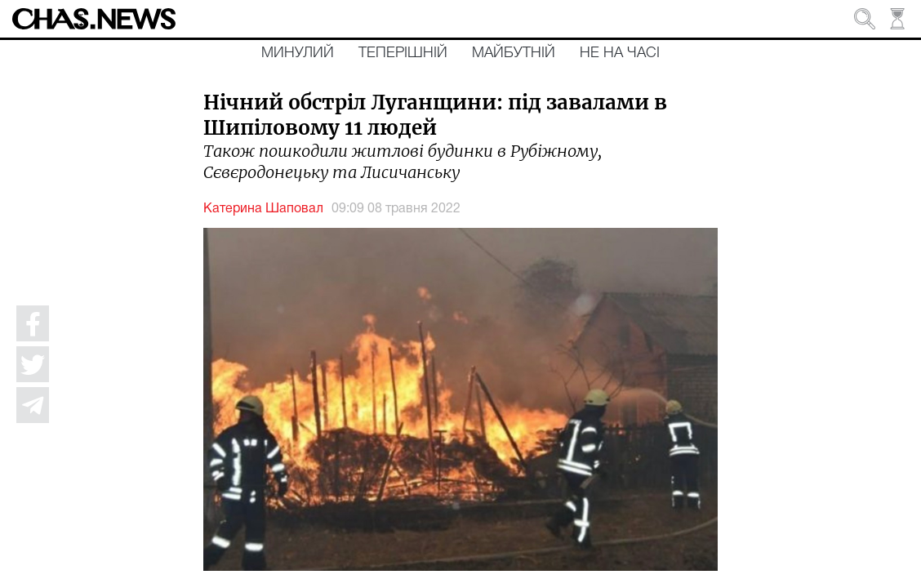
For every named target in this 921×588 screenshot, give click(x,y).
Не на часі (620, 53)
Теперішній (403, 53)
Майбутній (514, 53)
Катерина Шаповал (263, 209)
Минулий (298, 53)
